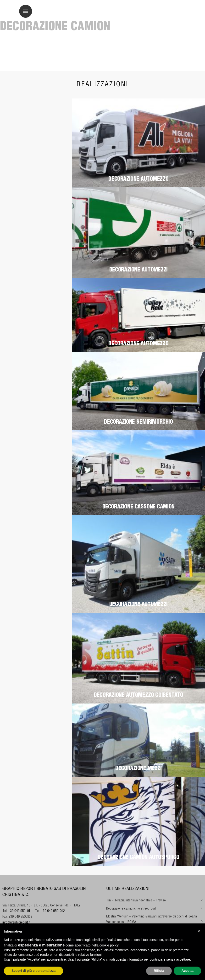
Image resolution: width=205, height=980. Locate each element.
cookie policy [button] (109, 945)
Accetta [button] (187, 971)
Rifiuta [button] (159, 971)
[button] (199, 931)
